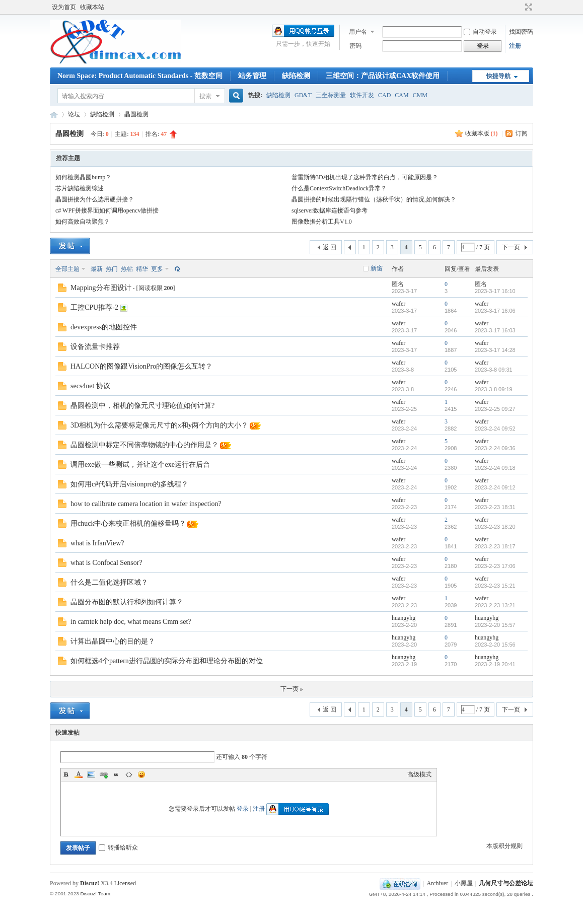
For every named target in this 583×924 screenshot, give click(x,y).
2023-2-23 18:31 (495, 507)
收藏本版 (482, 133)
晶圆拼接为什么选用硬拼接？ (95, 199)
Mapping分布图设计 (101, 288)
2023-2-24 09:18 (495, 468)
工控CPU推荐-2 (94, 307)
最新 (97, 269)
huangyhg (404, 618)
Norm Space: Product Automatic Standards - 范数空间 (140, 76)
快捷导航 (498, 76)
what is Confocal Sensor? (106, 563)
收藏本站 (92, 7)
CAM (402, 95)
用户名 (358, 32)
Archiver (438, 883)
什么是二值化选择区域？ (109, 582)
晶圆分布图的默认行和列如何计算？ (127, 602)
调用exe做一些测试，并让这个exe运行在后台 (140, 465)
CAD (384, 95)
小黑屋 (464, 883)
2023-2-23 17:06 (495, 566)
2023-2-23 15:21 (495, 586)
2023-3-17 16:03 (495, 330)
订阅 (522, 133)
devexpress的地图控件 (104, 327)
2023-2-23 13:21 (495, 605)
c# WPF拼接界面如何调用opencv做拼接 (107, 210)
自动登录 (480, 32)
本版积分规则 (504, 846)
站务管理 (252, 76)
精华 (142, 269)
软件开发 (362, 95)
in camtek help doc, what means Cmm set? (131, 622)
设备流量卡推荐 (95, 347)
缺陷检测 (296, 76)
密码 (355, 46)
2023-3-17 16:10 (495, 291)
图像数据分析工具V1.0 (322, 222)
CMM (420, 95)
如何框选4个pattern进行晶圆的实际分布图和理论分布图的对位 (167, 661)
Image (91, 774)
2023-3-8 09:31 (494, 370)
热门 (112, 269)
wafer (398, 304)
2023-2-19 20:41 (495, 664)
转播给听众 (118, 847)
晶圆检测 (136, 114)
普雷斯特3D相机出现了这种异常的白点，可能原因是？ (365, 177)
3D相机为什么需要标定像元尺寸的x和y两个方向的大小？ (159, 425)
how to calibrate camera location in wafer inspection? (146, 504)
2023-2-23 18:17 (495, 546)
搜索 (205, 96)
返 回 (330, 247)
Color (79, 774)
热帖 (127, 269)
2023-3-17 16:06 (495, 311)
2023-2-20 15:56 (495, 645)
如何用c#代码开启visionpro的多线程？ (129, 484)
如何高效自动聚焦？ (83, 222)
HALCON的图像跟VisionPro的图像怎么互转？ (141, 366)
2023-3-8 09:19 (494, 389)
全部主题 (67, 269)
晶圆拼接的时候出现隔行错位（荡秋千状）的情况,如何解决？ (374, 199)
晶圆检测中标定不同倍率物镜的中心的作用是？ (144, 445)
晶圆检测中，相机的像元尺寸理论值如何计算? (142, 406)
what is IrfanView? (97, 543)
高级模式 (419, 774)
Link (104, 774)
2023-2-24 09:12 (495, 487)
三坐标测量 (331, 95)
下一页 (511, 247)
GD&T (303, 95)
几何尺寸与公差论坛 (54, 115)
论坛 (74, 114)
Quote (116, 774)
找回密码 (521, 32)
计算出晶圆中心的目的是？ (113, 641)
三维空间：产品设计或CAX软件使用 (383, 76)
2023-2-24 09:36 (495, 448)
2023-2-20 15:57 (495, 625)
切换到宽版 (527, 7)
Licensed (125, 883)
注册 (515, 46)
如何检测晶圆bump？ (83, 177)
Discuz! (90, 883)
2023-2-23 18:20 (495, 527)
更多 (157, 269)
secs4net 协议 (90, 386)
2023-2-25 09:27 (495, 409)
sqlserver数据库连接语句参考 (330, 210)
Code (129, 774)
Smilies (141, 774)
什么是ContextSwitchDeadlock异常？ (339, 188)
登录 (243, 809)
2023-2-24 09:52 (495, 429)
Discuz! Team (95, 894)
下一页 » (292, 689)
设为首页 (64, 7)
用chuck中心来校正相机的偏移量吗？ (128, 523)
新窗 (377, 268)
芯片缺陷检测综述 (80, 188)
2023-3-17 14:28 (495, 350)
